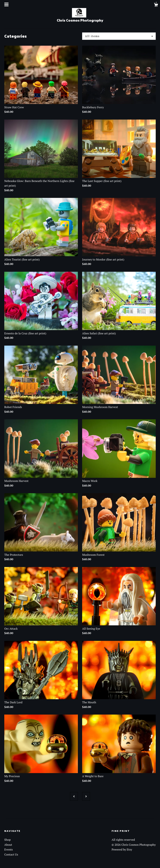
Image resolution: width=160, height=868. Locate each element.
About (8, 845)
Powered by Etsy (122, 849)
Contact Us (11, 854)
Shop (7, 840)
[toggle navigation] (6, 4)
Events (9, 849)
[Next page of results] (86, 796)
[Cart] (156, 5)
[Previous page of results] (74, 796)
